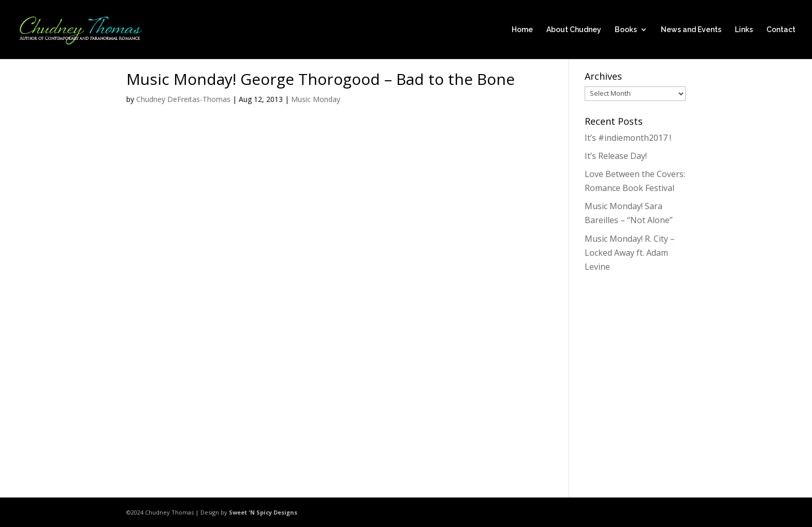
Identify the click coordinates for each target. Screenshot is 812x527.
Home (522, 30)
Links (744, 30)
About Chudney (574, 30)
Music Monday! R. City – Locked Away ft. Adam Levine (630, 253)
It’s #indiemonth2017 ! (628, 138)
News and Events (691, 30)
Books (626, 30)
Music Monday (316, 99)
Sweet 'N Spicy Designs (263, 512)
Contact (781, 30)
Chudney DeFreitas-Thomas (183, 99)
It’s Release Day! (616, 156)
